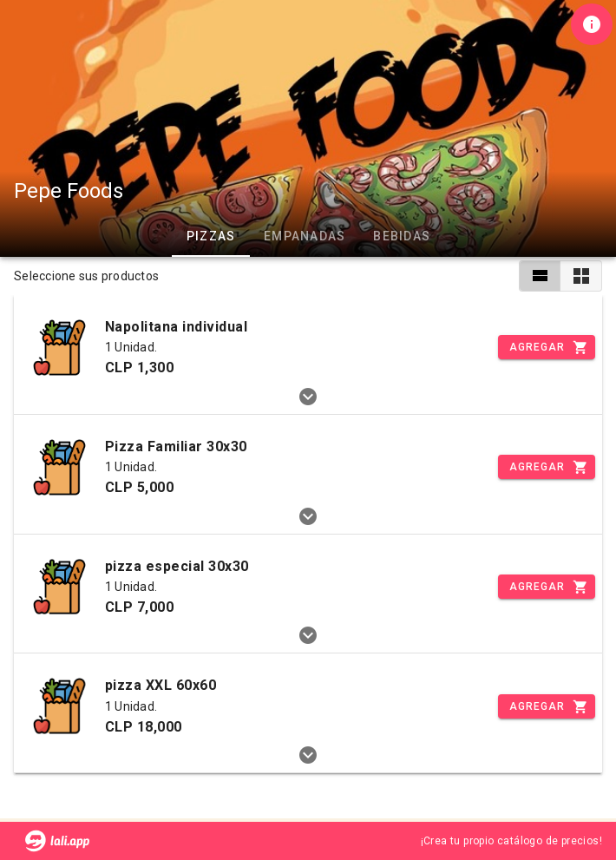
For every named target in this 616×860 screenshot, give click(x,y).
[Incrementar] (547, 347)
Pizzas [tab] (211, 236)
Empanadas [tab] (305, 236)
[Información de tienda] (592, 24)
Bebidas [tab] (402, 236)
